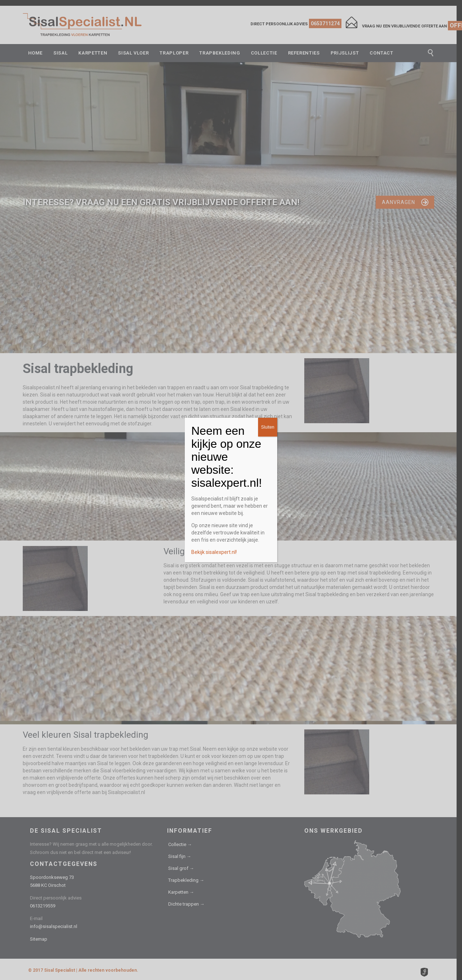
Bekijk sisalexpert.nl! (214, 552)
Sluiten (268, 427)
